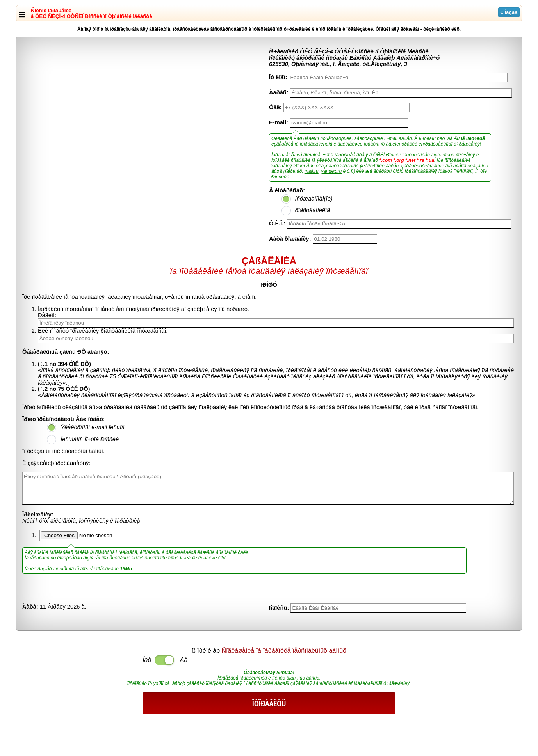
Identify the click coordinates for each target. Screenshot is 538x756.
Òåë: (275, 107)
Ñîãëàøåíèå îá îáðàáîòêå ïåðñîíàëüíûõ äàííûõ (284, 650)
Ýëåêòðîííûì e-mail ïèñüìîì (93, 427)
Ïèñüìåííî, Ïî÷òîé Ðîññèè (90, 439)
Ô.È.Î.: (277, 224)
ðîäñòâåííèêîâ (313, 210)
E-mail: (279, 122)
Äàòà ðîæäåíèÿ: (290, 239)
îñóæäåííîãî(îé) (314, 199)
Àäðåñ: (279, 92)
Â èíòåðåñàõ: (287, 190)
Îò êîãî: (278, 77)
